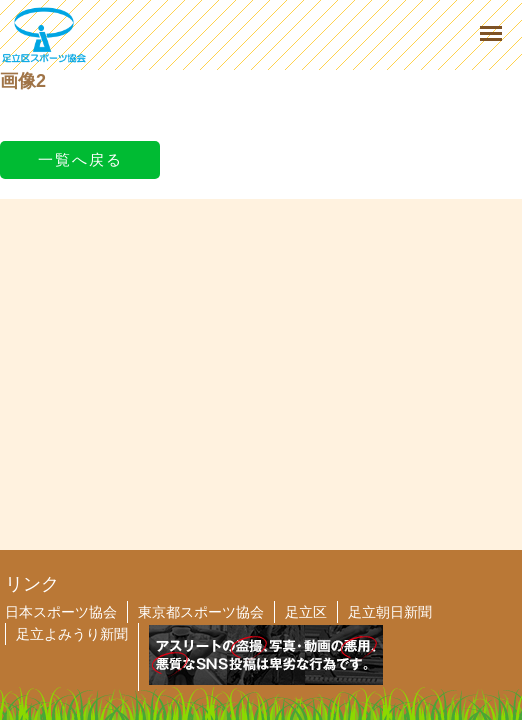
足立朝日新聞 (390, 612)
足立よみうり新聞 (72, 634)
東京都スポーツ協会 (201, 612)
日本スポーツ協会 (61, 612)
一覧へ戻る (80, 159)
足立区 (306, 612)
